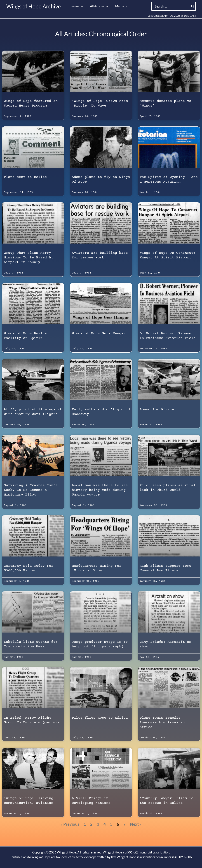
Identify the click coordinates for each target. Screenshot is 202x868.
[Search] (193, 6)
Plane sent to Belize (25, 177)
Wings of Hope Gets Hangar (99, 333)
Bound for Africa (157, 410)
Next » (136, 824)
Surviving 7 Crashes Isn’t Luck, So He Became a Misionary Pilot (31, 490)
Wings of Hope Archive (34, 6)
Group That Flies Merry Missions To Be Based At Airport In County (29, 258)
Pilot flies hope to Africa (100, 718)
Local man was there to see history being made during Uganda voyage (100, 490)
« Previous (70, 824)
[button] (81, 6)
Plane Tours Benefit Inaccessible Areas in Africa (162, 722)
